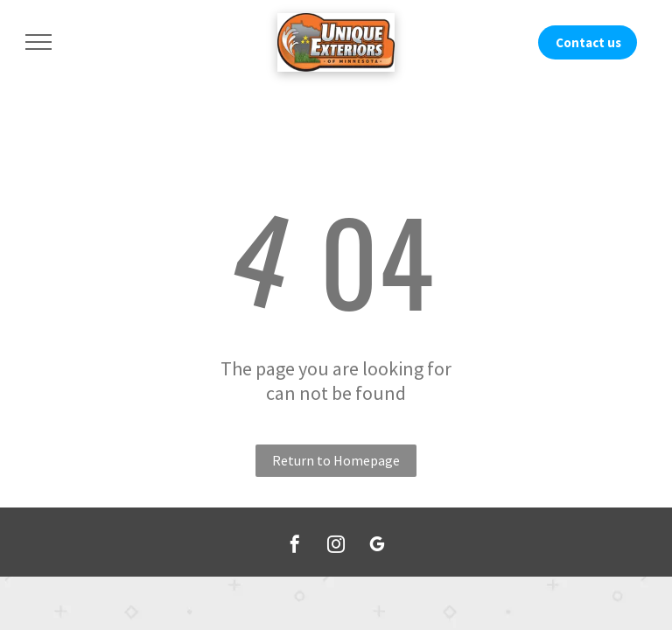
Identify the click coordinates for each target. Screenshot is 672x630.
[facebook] (295, 546)
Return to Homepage (336, 460)
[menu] (38, 42)
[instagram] (336, 546)
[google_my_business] (377, 546)
